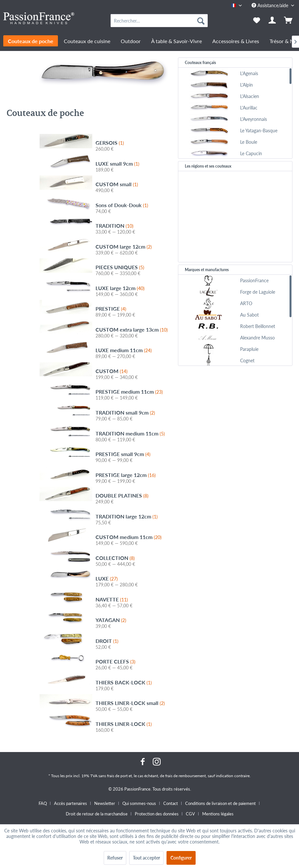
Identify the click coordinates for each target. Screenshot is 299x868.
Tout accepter (146, 858)
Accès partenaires (70, 803)
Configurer (181, 858)
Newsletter (105, 803)
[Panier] (289, 21)
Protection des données (157, 814)
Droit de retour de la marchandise (97, 814)
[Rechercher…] (159, 21)
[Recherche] (201, 21)
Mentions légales (218, 814)
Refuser (115, 858)
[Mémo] (256, 21)
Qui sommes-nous (139, 803)
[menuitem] (159, 21)
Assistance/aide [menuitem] (271, 5)
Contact (171, 803)
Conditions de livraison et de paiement (220, 803)
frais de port (117, 776)
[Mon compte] (273, 21)
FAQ (43, 803)
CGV (190, 814)
